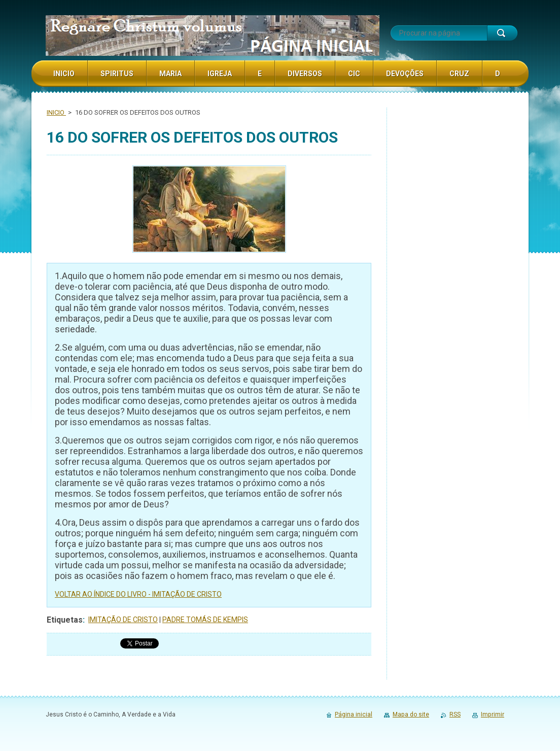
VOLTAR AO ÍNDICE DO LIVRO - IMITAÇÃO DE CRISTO (138, 594)
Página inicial (354, 714)
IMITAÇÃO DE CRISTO (123, 620)
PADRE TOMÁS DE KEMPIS (205, 620)
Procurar (502, 33)
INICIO (56, 112)
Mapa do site (411, 714)
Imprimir (493, 714)
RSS (455, 714)
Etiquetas (65, 620)
